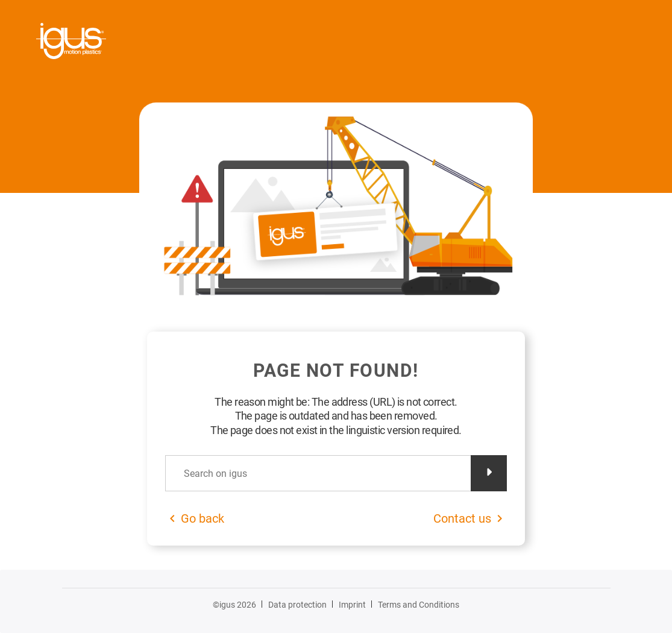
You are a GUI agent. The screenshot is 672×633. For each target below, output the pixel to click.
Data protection (297, 605)
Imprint (352, 605)
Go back (203, 518)
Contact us (462, 518)
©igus (234, 605)
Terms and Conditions (419, 605)
